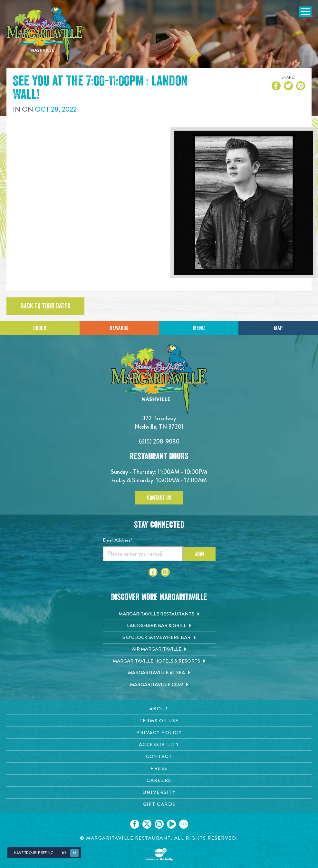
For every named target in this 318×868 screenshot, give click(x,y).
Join (199, 554)
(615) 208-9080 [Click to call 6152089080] (159, 441)
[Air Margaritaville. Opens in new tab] (159, 649)
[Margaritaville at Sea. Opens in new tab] (159, 673)
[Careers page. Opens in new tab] (159, 780)
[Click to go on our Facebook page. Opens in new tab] (135, 824)
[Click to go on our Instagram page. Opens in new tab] (159, 824)
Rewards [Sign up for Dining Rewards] (119, 328)
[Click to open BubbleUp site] (159, 854)
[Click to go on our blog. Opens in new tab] (184, 824)
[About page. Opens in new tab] (159, 709)
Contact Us (159, 498)
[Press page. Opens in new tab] (159, 768)
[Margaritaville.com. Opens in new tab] (159, 685)
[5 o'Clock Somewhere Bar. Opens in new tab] (159, 638)
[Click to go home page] (45, 34)
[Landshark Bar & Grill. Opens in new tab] (159, 626)
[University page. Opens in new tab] (159, 792)
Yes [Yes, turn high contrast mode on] (64, 853)
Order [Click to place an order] (40, 328)
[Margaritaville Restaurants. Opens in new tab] (159, 614)
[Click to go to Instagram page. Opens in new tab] (165, 572)
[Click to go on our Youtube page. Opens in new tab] (171, 824)
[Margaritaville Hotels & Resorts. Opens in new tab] (159, 661)
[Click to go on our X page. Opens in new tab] (147, 824)
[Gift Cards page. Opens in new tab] (159, 804)
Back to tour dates (45, 306)
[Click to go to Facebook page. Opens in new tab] (153, 572)
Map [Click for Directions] (278, 328)
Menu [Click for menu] (199, 328)
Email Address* (117, 540)
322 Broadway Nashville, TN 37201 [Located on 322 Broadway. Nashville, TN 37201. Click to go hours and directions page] (159, 422)
